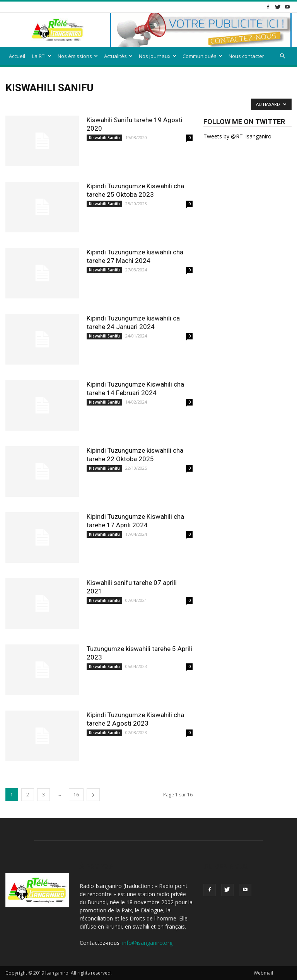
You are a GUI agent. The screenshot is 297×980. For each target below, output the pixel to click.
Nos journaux (158, 56)
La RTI (42, 56)
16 (76, 795)
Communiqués (202, 56)
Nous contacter (246, 56)
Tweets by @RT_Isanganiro (237, 136)
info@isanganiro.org (147, 943)
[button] (282, 56)
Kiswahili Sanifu (104, 138)
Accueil (17, 56)
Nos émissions (78, 56)
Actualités (118, 56)
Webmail (263, 973)
